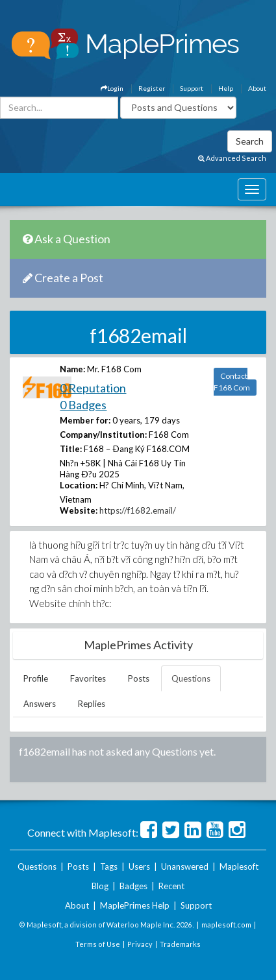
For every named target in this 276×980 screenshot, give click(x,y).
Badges (133, 886)
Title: (71, 449)
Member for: (85, 420)
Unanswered (185, 866)
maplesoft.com (226, 925)
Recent (171, 886)
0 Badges (83, 405)
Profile (36, 678)
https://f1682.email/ (138, 510)
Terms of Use (98, 944)
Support (192, 88)
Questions (191, 678)
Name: (72, 369)
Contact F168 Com (232, 382)
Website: (79, 510)
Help (226, 88)
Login (112, 88)
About (257, 88)
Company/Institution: (103, 435)
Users (139, 866)
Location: (79, 485)
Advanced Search (232, 158)
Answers (40, 704)
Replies (92, 704)
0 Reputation (93, 388)
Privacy (140, 944)
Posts (139, 678)
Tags (109, 866)
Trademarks (180, 944)
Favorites (88, 678)
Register (152, 88)
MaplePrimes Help (135, 905)
